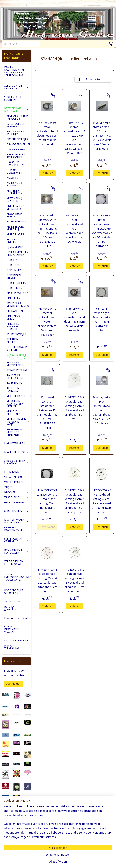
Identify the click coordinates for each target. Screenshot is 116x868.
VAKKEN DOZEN (13, 482)
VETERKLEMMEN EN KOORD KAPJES (18, 422)
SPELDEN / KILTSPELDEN (15, 364)
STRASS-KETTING (17, 370)
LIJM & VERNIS (15, 247)
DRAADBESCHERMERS (19, 144)
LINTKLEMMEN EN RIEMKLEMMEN (18, 254)
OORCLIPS (12, 260)
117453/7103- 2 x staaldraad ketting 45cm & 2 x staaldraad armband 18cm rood (47, 580)
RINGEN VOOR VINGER (15, 317)
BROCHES (17, 492)
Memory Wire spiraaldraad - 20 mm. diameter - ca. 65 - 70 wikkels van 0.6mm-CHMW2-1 (102, 136)
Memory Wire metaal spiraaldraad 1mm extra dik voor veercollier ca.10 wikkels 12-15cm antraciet (102, 231)
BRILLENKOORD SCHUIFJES (16, 133)
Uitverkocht (47, 527)
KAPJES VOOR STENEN (14, 184)
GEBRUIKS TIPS (17, 511)
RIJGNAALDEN (15, 311)
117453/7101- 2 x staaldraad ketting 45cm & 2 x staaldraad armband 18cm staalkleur (75, 580)
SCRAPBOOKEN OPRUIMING (17, 540)
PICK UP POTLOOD (17, 293)
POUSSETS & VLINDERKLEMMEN (18, 305)
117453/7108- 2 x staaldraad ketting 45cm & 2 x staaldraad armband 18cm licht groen (75, 501)
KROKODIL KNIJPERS (13, 241)
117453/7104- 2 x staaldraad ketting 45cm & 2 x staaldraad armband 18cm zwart (102, 501)
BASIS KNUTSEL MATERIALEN (17, 551)
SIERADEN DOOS (14, 477)
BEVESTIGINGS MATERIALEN (17, 110)
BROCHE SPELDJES (17, 139)
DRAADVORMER (16, 150)
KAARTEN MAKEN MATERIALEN (17, 521)
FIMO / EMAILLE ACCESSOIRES (16, 156)
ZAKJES (8, 487)
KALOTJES (12, 178)
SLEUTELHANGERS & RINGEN (17, 348)
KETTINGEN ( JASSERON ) (14, 200)
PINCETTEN (14, 298)
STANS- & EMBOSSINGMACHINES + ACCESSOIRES (18, 577)
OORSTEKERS (14, 288)
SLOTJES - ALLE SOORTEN (17, 98)
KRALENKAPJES (15, 234)
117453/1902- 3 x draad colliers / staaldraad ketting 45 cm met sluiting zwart (47, 501)
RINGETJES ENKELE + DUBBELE (18, 326)
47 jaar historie (17, 601)
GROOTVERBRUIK (17, 502)
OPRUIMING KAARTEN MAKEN (17, 529)
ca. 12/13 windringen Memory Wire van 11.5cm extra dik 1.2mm (102, 319)
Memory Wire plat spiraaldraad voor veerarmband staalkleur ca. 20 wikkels (75, 228)
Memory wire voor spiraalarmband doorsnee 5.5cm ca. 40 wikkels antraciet (47, 133)
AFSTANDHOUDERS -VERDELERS (18, 117)
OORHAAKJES (14, 270)
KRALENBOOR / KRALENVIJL (15, 228)
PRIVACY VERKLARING (12, 647)
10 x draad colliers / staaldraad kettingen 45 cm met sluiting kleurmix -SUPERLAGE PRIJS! (47, 412)
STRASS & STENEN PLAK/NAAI (17, 462)
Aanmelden (14, 684)
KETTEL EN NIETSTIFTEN (18, 192)
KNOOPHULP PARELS (14, 215)
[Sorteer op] (93, 79)
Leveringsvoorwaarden (17, 618)
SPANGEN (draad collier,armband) (16, 356)
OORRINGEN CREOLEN (14, 276)
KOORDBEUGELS (16, 221)
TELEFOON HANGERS (13, 389)
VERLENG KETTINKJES (14, 413)
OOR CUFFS (13, 265)
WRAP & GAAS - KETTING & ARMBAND (15, 432)
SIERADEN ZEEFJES (18, 341)
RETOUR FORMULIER (16, 640)
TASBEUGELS (14, 383)
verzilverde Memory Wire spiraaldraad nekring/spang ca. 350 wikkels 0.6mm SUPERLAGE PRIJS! (47, 231)
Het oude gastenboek (11, 608)
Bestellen (47, 173)
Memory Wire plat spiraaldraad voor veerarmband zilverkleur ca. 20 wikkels (102, 410)
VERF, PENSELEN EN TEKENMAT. (17, 563)
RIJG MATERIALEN (17, 443)
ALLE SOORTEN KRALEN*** (17, 87)
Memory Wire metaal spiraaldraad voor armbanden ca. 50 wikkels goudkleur (47, 321)
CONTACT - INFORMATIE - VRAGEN (12, 629)
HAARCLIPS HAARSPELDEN (15, 164)
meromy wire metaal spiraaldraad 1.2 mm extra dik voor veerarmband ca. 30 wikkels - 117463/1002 (75, 138)
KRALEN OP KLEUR (17, 452)
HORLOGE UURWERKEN (14, 171)
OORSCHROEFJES (16, 283)
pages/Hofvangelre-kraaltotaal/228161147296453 (17, 850)
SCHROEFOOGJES (16, 334)
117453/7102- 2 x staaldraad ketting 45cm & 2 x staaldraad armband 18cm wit (75, 408)
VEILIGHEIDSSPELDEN (19, 396)
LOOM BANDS (12, 472)
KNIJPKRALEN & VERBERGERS (18, 207)
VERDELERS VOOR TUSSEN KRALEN (18, 404)
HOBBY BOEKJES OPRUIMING (17, 592)
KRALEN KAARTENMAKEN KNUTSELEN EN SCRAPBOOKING (14, 71)
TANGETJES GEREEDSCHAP (15, 377)
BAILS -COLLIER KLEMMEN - (16, 125)
